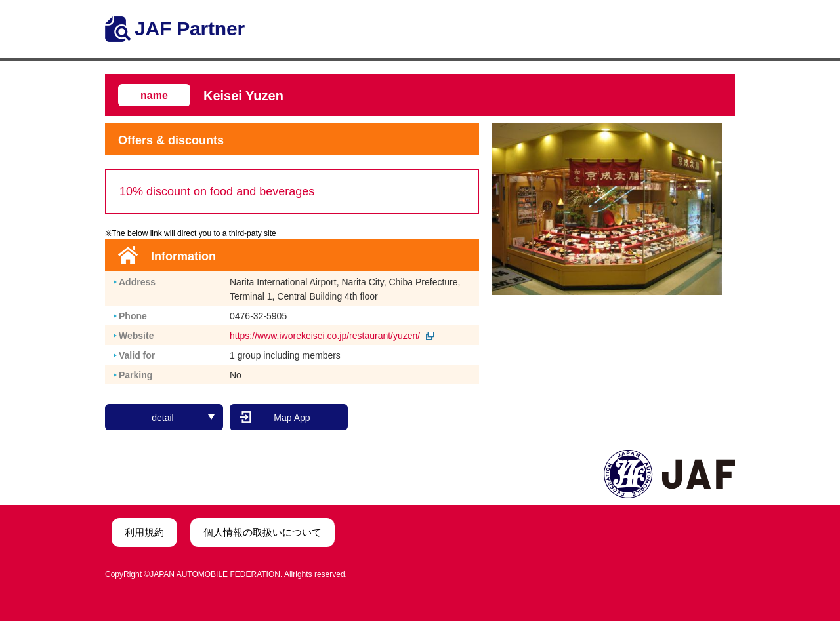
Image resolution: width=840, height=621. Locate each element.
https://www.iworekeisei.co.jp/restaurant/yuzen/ (332, 336)
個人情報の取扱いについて (262, 532)
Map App (292, 418)
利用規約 (144, 532)
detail (183, 418)
